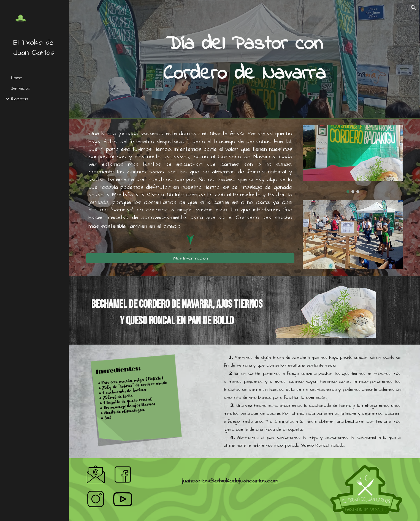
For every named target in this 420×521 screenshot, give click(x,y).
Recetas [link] (20, 99)
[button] (413, 8)
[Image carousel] (353, 159)
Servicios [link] (21, 88)
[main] (244, 59)
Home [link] (17, 78)
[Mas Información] (190, 258)
